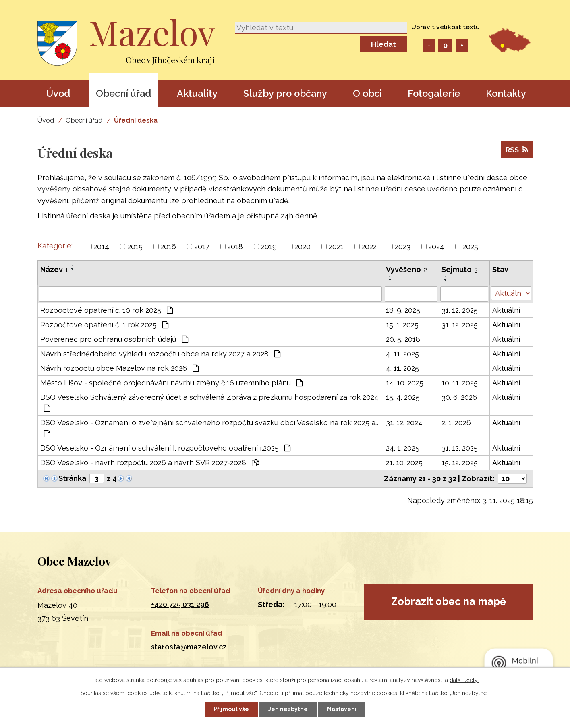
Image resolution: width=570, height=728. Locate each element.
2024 (436, 246)
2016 (168, 246)
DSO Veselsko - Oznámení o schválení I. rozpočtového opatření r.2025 (165, 448)
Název (54, 269)
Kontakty (506, 93)
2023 (403, 246)
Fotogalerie (434, 93)
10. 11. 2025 (460, 383)
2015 (135, 246)
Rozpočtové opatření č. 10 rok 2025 (107, 310)
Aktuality (197, 93)
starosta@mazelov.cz (189, 647)
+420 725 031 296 (180, 604)
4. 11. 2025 (402, 354)
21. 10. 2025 (404, 463)
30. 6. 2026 (459, 397)
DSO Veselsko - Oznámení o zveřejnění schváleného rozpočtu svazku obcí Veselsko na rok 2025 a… (209, 428)
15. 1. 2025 (402, 325)
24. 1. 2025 (403, 448)
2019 (269, 246)
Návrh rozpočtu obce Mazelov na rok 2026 (119, 368)
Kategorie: (55, 246)
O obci (367, 93)
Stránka (72, 478)
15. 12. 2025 (460, 463)
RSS (517, 150)
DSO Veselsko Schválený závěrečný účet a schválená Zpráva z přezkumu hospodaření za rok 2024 (209, 402)
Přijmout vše (231, 709)
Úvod (58, 93)
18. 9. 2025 (403, 310)
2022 (369, 246)
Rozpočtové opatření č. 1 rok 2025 (104, 325)
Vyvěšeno (406, 269)
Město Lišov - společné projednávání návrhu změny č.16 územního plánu (171, 383)
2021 (336, 246)
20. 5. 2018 (403, 339)
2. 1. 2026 (456, 423)
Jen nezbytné (288, 709)
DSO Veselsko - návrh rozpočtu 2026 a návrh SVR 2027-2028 (150, 463)
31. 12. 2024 (404, 423)
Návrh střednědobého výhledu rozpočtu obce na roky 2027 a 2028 (160, 354)
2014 (101, 246)
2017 (202, 246)
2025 (470, 246)
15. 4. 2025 (403, 397)
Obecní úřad (123, 93)
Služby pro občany (285, 93)
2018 (235, 246)
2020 (303, 246)
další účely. (464, 680)
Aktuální (506, 310)
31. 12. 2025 (460, 310)
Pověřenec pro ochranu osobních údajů (114, 339)
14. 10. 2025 (405, 383)
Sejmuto (460, 269)
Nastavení (342, 709)
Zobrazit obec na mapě (449, 601)
